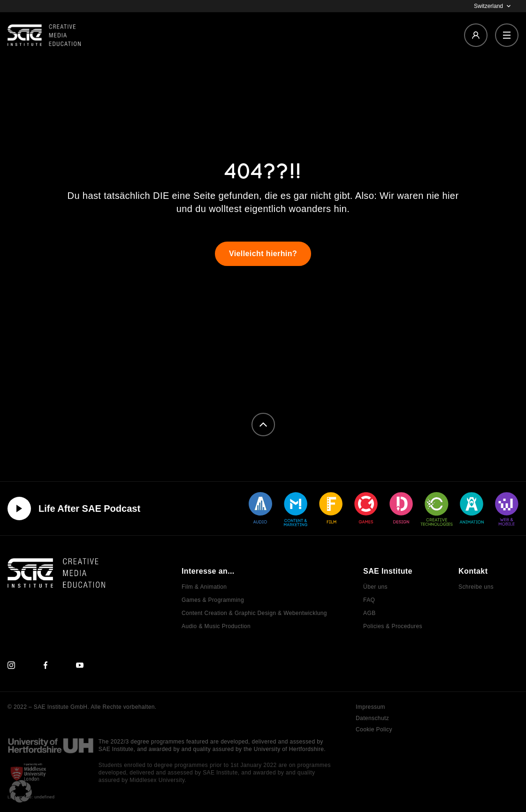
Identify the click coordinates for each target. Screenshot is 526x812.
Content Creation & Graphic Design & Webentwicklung (254, 613)
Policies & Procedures (393, 626)
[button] (21, 791)
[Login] (476, 35)
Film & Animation (204, 587)
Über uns (375, 587)
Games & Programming (213, 600)
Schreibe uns (476, 587)
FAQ (369, 600)
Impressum (370, 707)
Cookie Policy (374, 729)
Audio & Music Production (216, 626)
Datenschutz (372, 718)
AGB (370, 613)
